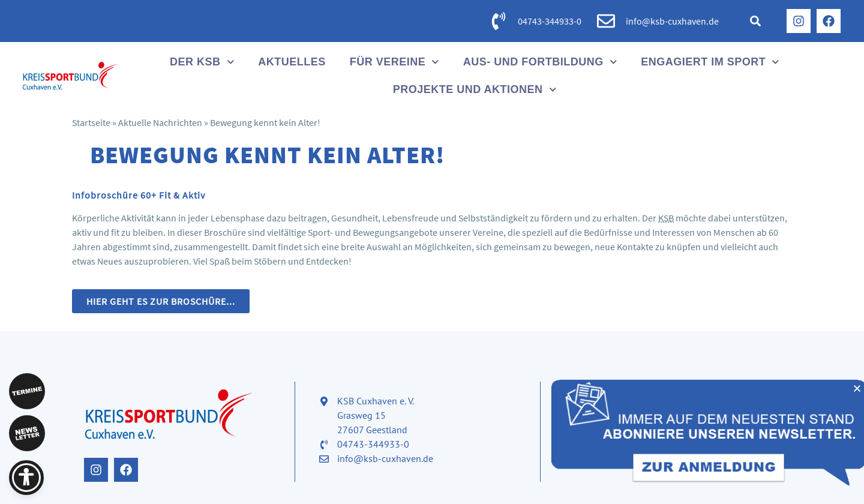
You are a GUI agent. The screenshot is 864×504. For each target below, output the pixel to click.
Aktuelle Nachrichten (160, 122)
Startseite (91, 122)
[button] (755, 21)
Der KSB (202, 62)
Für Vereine (394, 62)
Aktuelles (292, 62)
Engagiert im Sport (710, 62)
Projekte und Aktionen (475, 90)
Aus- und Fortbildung (540, 62)
